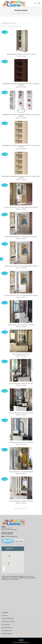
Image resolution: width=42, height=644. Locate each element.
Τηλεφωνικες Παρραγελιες (8, 618)
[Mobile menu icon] (39, 3)
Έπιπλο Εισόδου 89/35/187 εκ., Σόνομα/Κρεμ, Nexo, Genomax (21, 266)
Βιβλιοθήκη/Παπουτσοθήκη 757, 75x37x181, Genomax (21, 54)
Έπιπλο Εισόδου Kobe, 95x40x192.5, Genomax (21, 413)
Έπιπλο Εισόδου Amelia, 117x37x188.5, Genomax (21, 325)
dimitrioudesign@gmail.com (12, 536)
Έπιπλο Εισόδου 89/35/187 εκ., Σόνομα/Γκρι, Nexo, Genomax (21, 237)
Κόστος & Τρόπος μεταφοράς (8, 621)
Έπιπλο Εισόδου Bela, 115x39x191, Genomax (21, 383)
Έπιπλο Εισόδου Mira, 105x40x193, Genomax (21, 501)
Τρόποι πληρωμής (6, 624)
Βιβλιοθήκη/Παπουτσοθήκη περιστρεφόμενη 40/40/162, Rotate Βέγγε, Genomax (21, 84)
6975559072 (14, 530)
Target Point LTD (22, 643)
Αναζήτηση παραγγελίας (7, 634)
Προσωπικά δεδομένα (7, 627)
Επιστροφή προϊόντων (7, 631)
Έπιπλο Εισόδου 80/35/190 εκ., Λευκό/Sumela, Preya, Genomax (21, 207)
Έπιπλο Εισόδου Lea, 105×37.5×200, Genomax (21, 442)
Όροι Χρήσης (4, 615)
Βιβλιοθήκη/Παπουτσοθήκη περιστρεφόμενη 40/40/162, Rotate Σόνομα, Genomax (21, 177)
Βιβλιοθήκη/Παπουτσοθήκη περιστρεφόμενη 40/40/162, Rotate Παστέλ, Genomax (21, 146)
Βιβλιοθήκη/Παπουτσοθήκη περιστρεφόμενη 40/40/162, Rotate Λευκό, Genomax (21, 115)
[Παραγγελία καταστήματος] (13, 23)
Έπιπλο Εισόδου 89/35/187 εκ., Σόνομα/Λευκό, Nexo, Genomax (21, 295)
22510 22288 (6, 530)
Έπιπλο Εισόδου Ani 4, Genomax (21, 354)
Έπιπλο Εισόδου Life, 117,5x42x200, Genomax (21, 472)
